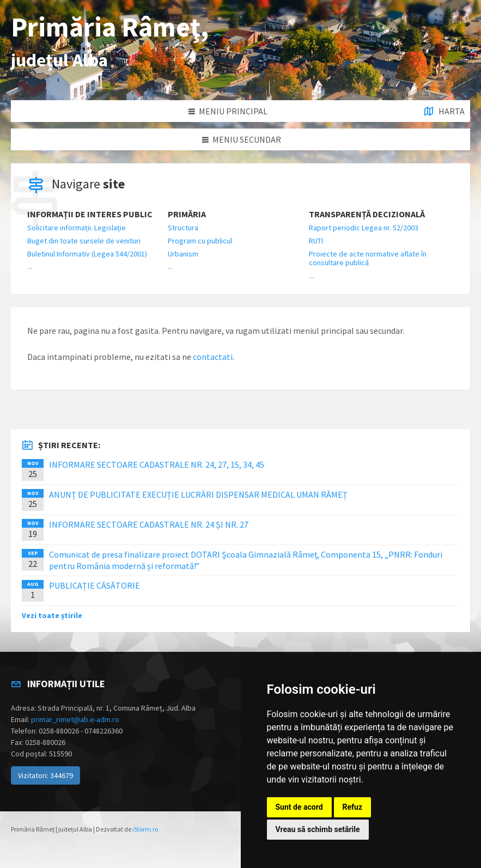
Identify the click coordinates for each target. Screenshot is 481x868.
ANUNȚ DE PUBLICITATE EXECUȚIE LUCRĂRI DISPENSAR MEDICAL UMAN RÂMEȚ (198, 494)
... (30, 266)
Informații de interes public (90, 214)
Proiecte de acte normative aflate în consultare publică (368, 258)
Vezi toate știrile (52, 615)
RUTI (316, 241)
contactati (213, 357)
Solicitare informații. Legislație (77, 228)
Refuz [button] (353, 807)
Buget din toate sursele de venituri (84, 241)
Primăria (187, 214)
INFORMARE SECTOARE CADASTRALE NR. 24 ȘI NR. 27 (149, 524)
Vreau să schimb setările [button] (318, 829)
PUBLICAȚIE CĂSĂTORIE (95, 585)
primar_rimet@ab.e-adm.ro (75, 719)
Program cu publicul (200, 241)
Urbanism (183, 254)
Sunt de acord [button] (299, 807)
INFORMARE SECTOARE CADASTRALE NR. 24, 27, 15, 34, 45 (157, 464)
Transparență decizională (367, 214)
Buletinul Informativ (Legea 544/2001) (87, 254)
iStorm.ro (145, 829)
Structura (183, 228)
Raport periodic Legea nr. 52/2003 (364, 228)
